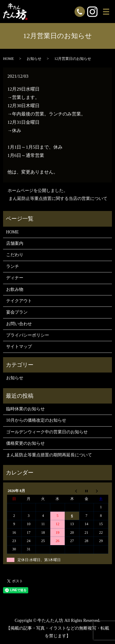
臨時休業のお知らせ (25, 409)
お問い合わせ (19, 324)
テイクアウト (19, 301)
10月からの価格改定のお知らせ (36, 420)
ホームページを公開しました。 (38, 191)
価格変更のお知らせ (25, 443)
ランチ (13, 266)
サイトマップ (19, 347)
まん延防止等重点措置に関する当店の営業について (58, 199)
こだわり (15, 255)
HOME (8, 59)
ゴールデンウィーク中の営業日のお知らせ (47, 432)
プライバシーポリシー (28, 335)
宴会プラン (17, 312)
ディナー (15, 278)
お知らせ (34, 59)
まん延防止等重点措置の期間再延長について (49, 455)
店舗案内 (15, 243)
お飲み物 (15, 289)
